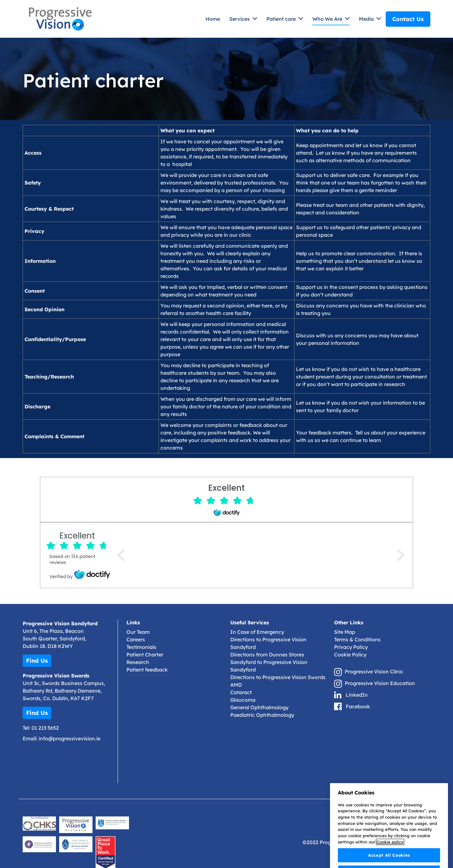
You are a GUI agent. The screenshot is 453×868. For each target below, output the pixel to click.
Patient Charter (145, 655)
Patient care (282, 19)
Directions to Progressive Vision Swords (278, 677)
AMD (236, 685)
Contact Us (408, 19)
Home (213, 19)
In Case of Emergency (257, 632)
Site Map (345, 632)
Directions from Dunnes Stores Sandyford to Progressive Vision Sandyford (269, 662)
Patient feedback (147, 670)
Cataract (241, 692)
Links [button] (133, 623)
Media (367, 19)
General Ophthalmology (259, 707)
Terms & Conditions (357, 639)
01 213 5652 (45, 728)
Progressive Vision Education (380, 683)
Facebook (358, 706)
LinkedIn (357, 695)
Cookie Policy (350, 655)
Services (240, 19)
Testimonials (141, 647)
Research (138, 662)
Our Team (138, 632)
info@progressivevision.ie (70, 738)
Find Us (37, 661)
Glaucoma (243, 700)
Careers (136, 639)
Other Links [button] (349, 623)
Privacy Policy (351, 647)
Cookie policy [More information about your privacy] (390, 860)
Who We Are (328, 19)
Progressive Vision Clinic (374, 672)
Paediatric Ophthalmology (262, 715)
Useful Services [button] (250, 623)
